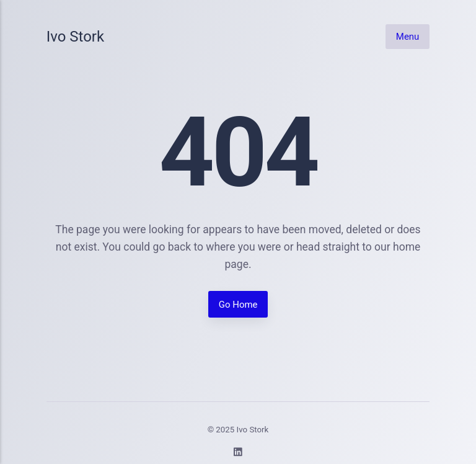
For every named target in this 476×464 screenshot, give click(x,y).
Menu (408, 36)
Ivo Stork (75, 37)
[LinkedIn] (238, 454)
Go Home (238, 305)
